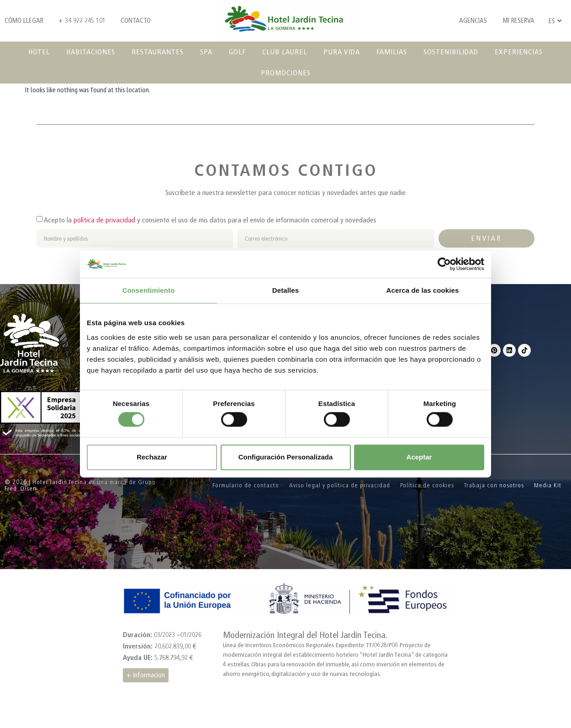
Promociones (286, 73)
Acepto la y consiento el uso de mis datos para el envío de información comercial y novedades (210, 220)
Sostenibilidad (451, 52)
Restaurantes (158, 52)
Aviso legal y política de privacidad (340, 485)
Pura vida (342, 52)
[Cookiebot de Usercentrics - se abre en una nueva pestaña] (444, 264)
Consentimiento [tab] (149, 290)
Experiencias (519, 52)
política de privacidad (104, 220)
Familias (392, 52)
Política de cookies (427, 485)
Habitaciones (91, 52)
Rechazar (152, 457)
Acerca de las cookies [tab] (423, 290)
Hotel (39, 52)
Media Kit (548, 485)
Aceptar (419, 457)
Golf (237, 52)
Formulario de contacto (246, 485)
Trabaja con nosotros (494, 485)
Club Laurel (285, 52)
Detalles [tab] (285, 290)
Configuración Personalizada (286, 457)
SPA (206, 52)
